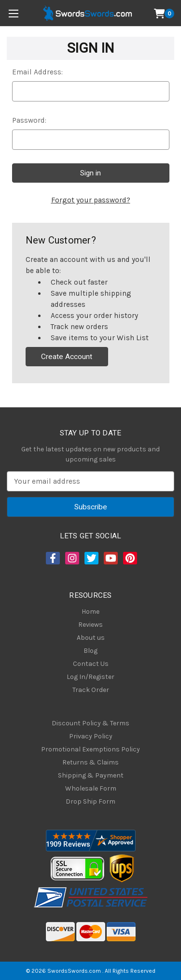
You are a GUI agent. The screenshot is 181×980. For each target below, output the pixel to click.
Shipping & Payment (91, 775)
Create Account (67, 357)
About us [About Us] (91, 638)
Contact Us (91, 664)
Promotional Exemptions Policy (90, 749)
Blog (90, 651)
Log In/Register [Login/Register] (90, 677)
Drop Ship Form (90, 801)
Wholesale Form (91, 788)
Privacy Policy (91, 736)
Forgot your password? (91, 200)
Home (90, 612)
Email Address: (37, 72)
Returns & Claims (90, 762)
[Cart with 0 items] (164, 14)
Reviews (90, 625)
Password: (29, 120)
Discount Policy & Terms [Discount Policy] (90, 723)
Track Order (91, 690)
